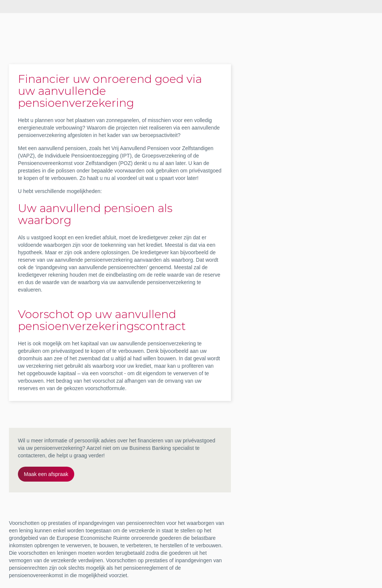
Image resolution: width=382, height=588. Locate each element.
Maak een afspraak (46, 474)
